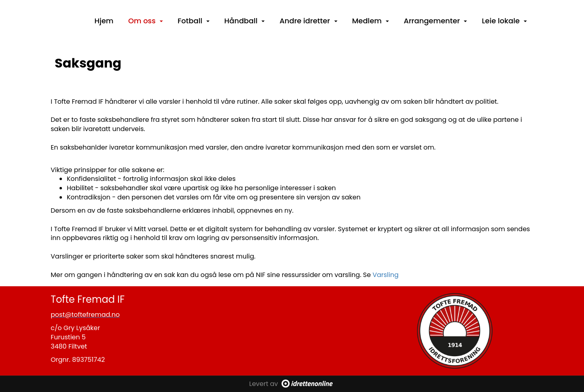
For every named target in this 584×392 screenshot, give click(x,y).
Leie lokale (504, 21)
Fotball (194, 21)
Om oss (146, 21)
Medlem (370, 21)
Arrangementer (436, 21)
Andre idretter (308, 21)
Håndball (245, 21)
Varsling (386, 275)
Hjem (104, 21)
